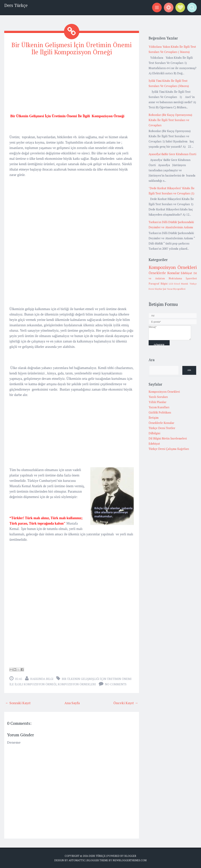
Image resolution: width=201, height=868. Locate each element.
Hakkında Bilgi (42, 679)
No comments (116, 684)
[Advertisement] (72, 86)
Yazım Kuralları (159, 407)
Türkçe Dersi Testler (162, 428)
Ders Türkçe (16, 5)
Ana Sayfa (72, 703)
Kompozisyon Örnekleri (77, 684)
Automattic (77, 860)
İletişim (154, 418)
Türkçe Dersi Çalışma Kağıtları (169, 449)
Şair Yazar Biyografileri (174, 289)
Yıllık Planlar (157, 402)
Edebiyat (186, 273)
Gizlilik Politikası (160, 412)
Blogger (130, 856)
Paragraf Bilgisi (158, 284)
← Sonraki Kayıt (18, 703)
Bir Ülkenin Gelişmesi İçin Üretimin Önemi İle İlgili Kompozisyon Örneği (72, 48)
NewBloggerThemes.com (130, 860)
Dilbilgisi (154, 433)
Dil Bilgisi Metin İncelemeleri (168, 438)
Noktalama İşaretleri (183, 278)
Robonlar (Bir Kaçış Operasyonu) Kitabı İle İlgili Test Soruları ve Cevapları (170, 120)
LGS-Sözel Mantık (179, 284)
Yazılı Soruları (158, 397)
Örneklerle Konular (164, 273)
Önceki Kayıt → (126, 703)
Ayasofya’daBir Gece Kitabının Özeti (172, 154)
